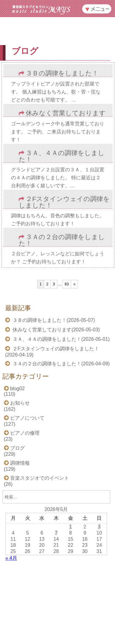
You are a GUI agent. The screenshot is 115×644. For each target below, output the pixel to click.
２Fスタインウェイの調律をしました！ (64, 202)
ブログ (17, 448)
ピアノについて (27, 418)
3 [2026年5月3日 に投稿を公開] (99, 527)
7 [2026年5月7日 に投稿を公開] (56, 533)
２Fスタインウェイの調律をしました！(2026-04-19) (52, 352)
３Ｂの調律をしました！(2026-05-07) (53, 320)
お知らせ (20, 403)
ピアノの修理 (25, 433)
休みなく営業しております (66, 113)
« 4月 (11, 558)
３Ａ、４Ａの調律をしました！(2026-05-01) (61, 339)
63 (67, 284)
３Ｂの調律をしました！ (62, 73)
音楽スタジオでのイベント (40, 478)
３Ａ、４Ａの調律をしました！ (62, 156)
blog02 (17, 389)
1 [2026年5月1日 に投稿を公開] (70, 527)
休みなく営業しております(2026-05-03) (56, 330)
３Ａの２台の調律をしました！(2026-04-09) (61, 364)
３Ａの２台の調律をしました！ (62, 240)
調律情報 (20, 463)
